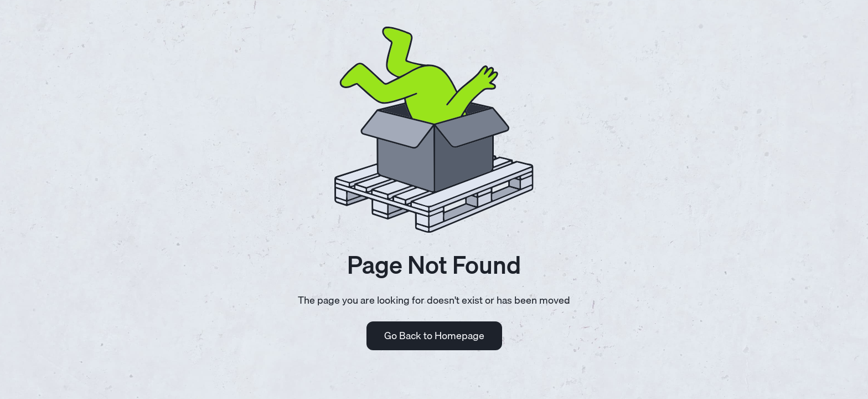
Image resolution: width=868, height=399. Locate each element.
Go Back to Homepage (434, 336)
